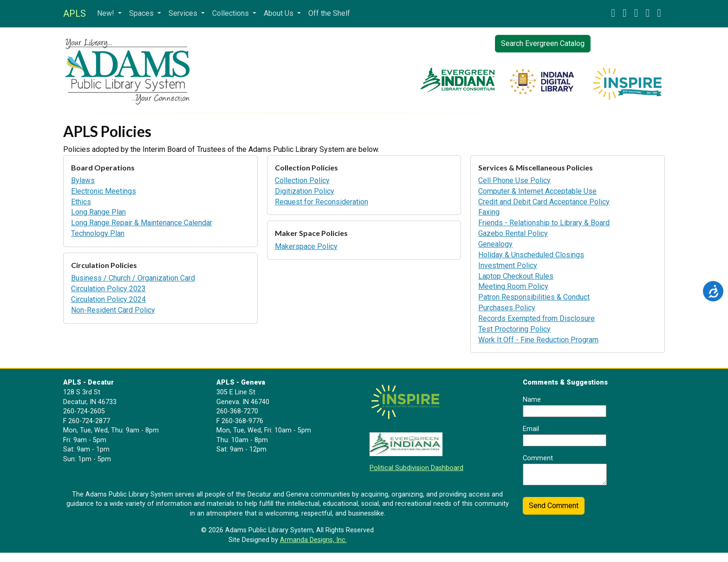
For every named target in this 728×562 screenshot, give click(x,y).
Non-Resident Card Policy (113, 310)
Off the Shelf (329, 13)
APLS (75, 13)
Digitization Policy (305, 191)
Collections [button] (231, 13)
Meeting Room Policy (513, 286)
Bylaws (83, 180)
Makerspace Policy (306, 246)
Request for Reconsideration (322, 202)
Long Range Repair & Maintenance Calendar (142, 223)
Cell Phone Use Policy (514, 180)
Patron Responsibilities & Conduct (534, 297)
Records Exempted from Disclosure (536, 318)
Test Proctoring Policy (514, 329)
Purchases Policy (507, 308)
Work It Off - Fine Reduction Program (538, 340)
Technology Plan (98, 233)
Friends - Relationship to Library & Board (544, 223)
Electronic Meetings (104, 191)
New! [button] (107, 13)
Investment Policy (508, 265)
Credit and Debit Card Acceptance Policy (544, 202)
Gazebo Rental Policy (513, 233)
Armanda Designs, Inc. (313, 540)
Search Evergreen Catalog (543, 43)
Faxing (489, 212)
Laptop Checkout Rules (516, 276)
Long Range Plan (98, 212)
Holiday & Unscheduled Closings (531, 255)
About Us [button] (279, 13)
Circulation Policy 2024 (108, 299)
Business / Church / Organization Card (133, 278)
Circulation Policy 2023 (108, 289)
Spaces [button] (142, 13)
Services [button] (184, 13)
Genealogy (495, 244)
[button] (613, 14)
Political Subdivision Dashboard (416, 468)
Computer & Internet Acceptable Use (537, 191)
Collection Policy (302, 180)
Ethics (81, 202)
